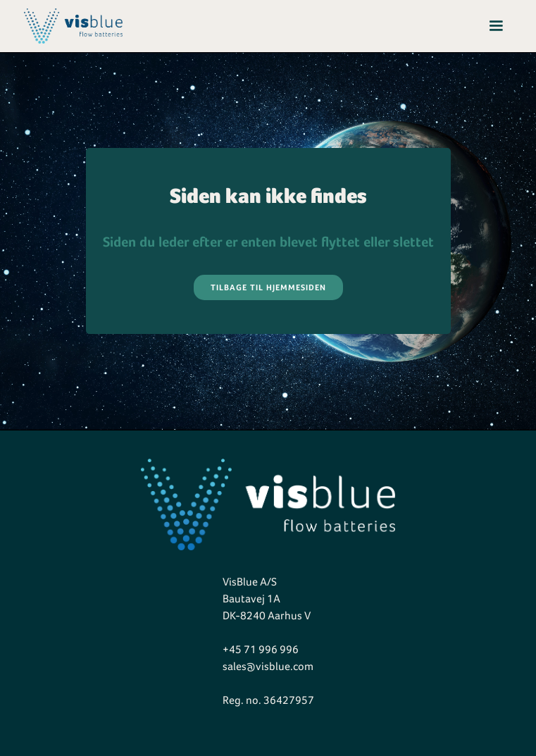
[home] (70, 26)
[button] (496, 26)
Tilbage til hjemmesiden (268, 287)
